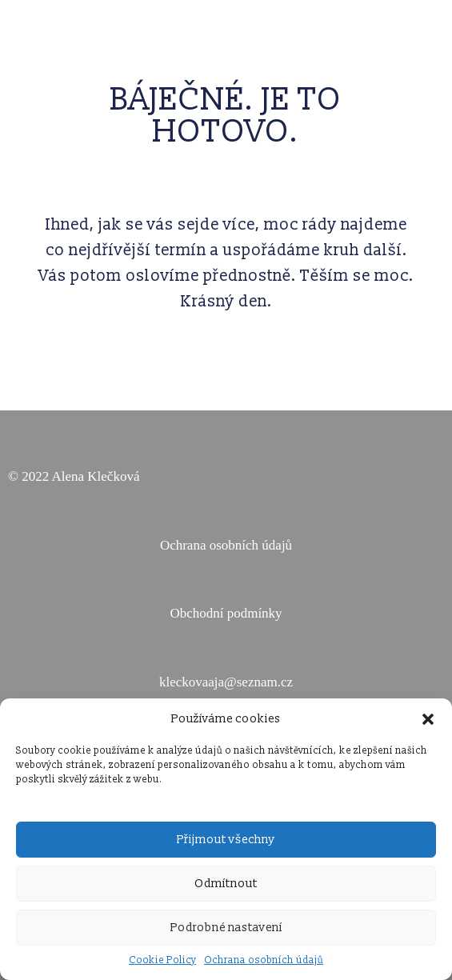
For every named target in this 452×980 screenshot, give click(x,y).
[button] (428, 719)
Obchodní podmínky (226, 613)
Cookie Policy (162, 960)
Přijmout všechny (226, 840)
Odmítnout (226, 884)
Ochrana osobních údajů (264, 960)
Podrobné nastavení (226, 928)
